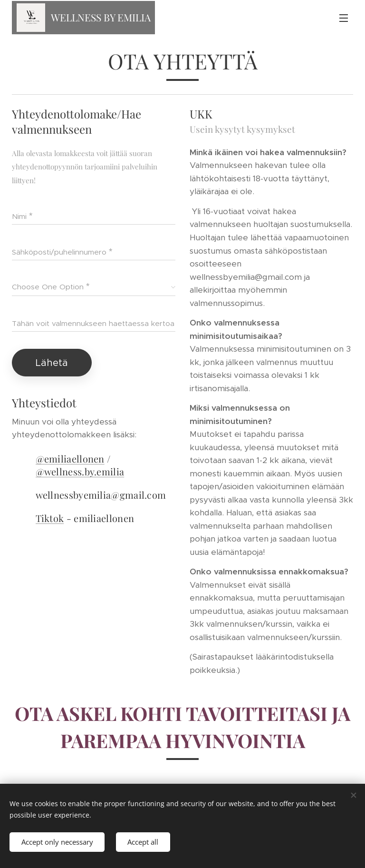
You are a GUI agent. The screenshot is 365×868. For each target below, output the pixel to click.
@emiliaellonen (70, 459)
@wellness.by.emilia (80, 471)
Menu (344, 18)
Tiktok (50, 518)
